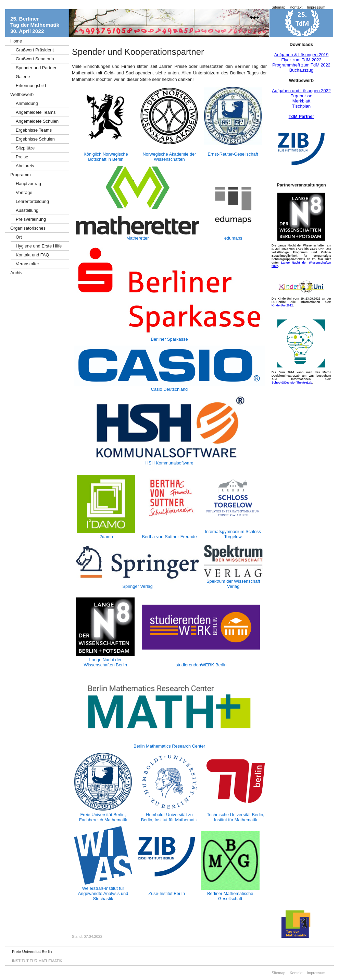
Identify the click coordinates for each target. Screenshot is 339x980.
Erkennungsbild (31, 86)
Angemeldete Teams (36, 112)
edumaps (233, 238)
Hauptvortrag (28, 184)
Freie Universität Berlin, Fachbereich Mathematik (103, 817)
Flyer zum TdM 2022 (301, 60)
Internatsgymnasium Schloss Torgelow (233, 534)
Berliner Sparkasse (169, 339)
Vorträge (24, 192)
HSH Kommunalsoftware (169, 463)
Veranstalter (27, 264)
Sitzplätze (25, 148)
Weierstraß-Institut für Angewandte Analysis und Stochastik (103, 893)
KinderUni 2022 (282, 305)
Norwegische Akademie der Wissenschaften (169, 157)
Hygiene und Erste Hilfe (39, 246)
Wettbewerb (22, 94)
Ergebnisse (301, 96)
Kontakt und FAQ (32, 255)
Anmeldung (27, 103)
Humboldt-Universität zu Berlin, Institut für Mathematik (169, 817)
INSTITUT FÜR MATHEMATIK (37, 961)
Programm (21, 175)
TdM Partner (302, 116)
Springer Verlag (138, 586)
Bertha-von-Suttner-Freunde (169, 537)
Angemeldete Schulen (37, 121)
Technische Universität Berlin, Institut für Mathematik (236, 817)
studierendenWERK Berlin (201, 665)
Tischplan (301, 106)
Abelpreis (25, 166)
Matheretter (137, 238)
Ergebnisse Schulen (35, 139)
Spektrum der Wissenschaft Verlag (233, 584)
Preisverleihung (31, 219)
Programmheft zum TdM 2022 (301, 65)
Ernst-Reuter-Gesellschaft (233, 154)
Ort (19, 237)
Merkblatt (302, 101)
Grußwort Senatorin (35, 59)
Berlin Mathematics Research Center (169, 746)
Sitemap (278, 7)
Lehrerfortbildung (32, 201)
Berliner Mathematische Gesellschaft (230, 896)
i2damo (106, 537)
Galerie (23, 77)
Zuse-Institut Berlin (167, 893)
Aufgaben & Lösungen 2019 (302, 55)
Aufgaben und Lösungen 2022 (301, 91)
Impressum (316, 7)
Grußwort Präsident (35, 50)
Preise (22, 157)
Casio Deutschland (169, 389)
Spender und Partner (36, 68)
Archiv (16, 273)
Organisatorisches (28, 228)
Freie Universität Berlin (32, 952)
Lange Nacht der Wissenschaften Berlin (105, 662)
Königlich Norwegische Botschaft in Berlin (106, 157)
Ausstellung (27, 210)
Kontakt (296, 7)
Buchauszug (301, 70)
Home (16, 41)
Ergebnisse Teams (34, 130)
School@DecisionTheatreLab (292, 383)
